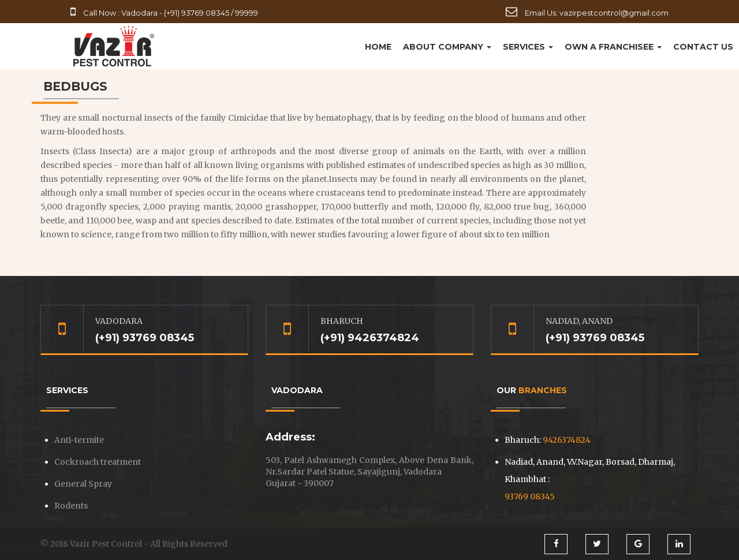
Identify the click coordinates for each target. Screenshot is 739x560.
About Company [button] (447, 47)
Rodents (71, 506)
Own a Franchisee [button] (613, 47)
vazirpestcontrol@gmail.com (614, 13)
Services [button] (528, 47)
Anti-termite (79, 440)
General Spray (83, 484)
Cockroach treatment (98, 462)
